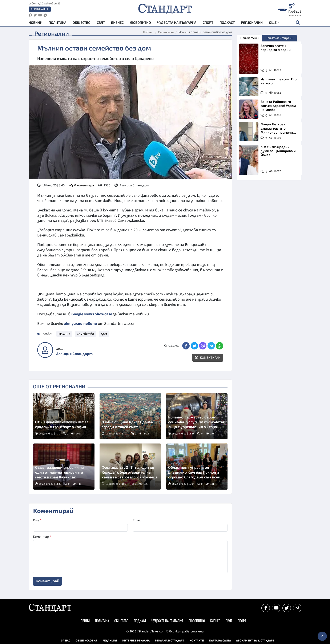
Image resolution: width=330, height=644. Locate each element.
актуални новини (81, 324)
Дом (104, 334)
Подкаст (227, 23)
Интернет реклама (136, 640)
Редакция (110, 640)
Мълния (64, 334)
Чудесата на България (177, 23)
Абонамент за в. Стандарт (255, 640)
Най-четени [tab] (249, 38)
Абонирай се (40, 10)
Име (37, 520)
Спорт (208, 23)
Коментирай (208, 357)
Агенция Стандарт (74, 354)
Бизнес (117, 23)
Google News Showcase (92, 314)
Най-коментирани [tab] (279, 38)
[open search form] (298, 23)
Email (137, 520)
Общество (82, 23)
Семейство (85, 334)
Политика (57, 23)
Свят (101, 23)
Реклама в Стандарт (170, 640)
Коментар (42, 536)
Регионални (252, 23)
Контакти (197, 640)
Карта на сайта (220, 640)
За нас (66, 640)
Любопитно (140, 23)
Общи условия (86, 640)
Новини (35, 23)
